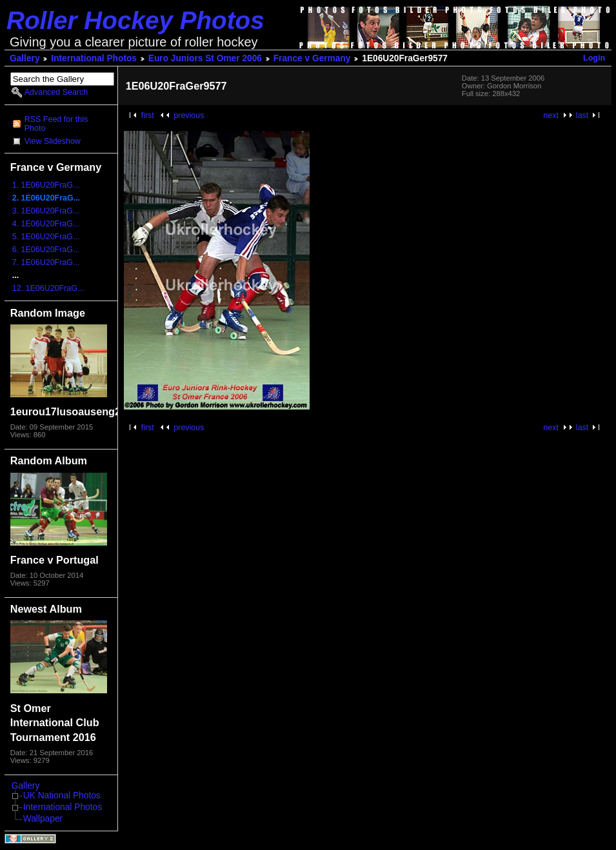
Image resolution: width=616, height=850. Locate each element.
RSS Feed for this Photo (56, 124)
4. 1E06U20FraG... (46, 224)
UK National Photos (62, 796)
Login (594, 58)
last (582, 115)
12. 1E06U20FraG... (48, 288)
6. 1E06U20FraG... (46, 250)
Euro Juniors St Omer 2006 (205, 58)
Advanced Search (56, 92)
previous (189, 115)
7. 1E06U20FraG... (46, 262)
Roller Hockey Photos (135, 20)
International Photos (94, 58)
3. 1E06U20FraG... (46, 211)
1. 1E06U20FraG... (46, 185)
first (148, 115)
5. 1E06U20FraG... (46, 237)
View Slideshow (53, 141)
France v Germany (312, 58)
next (551, 115)
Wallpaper (43, 819)
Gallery (25, 58)
